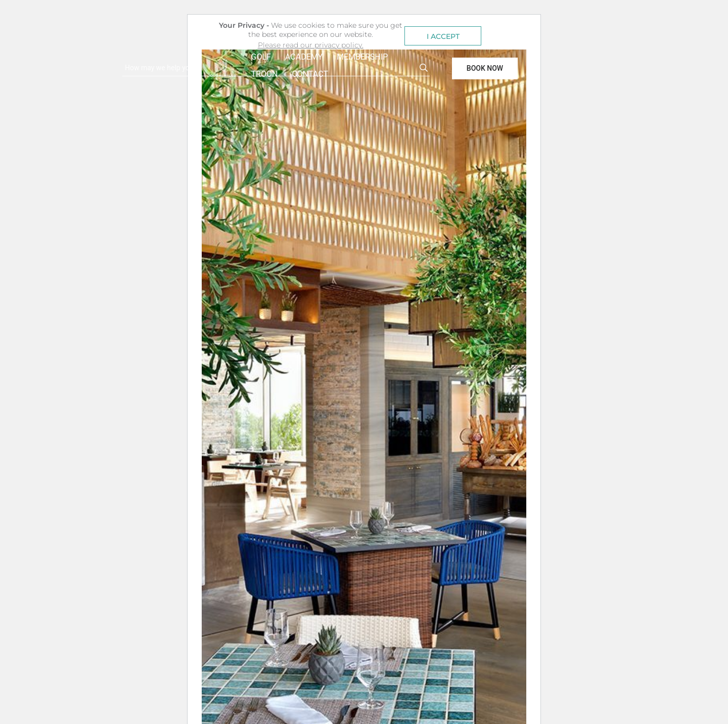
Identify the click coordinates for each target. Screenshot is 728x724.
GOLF (261, 57)
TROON (265, 74)
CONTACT (310, 74)
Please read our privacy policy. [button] (311, 45)
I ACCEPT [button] (443, 36)
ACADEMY (304, 57)
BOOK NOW (485, 68)
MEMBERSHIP (362, 57)
